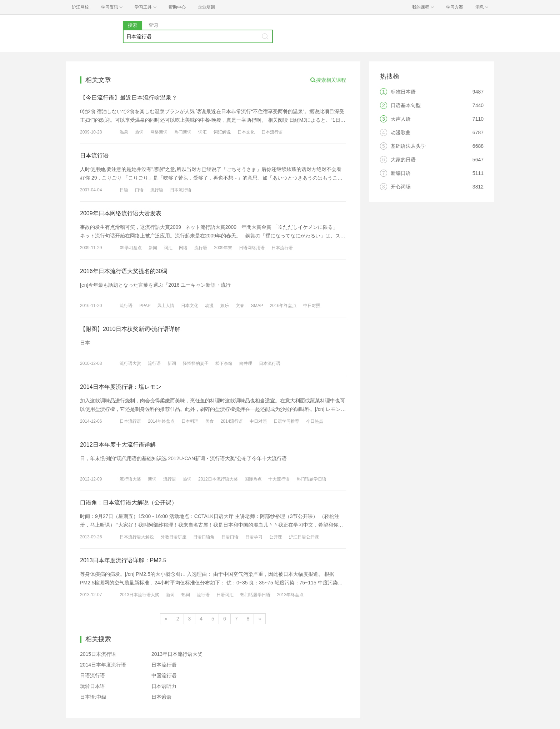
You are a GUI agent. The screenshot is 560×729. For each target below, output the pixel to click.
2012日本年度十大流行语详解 (118, 445)
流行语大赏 (130, 363)
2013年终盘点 (290, 595)
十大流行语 (279, 479)
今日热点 (315, 421)
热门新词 (183, 132)
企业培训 (206, 7)
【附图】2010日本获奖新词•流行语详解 (130, 329)
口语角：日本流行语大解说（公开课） (129, 502)
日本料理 (190, 421)
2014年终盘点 (161, 421)
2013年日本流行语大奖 (177, 654)
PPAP (145, 306)
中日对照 (312, 306)
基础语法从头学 (408, 146)
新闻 (153, 248)
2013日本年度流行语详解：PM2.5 (123, 560)
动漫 (209, 306)
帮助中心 (177, 7)
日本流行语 (272, 132)
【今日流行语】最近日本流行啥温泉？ (129, 98)
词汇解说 (222, 132)
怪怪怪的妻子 (196, 363)
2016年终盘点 (283, 306)
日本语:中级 (93, 697)
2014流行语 (232, 421)
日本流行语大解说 (137, 537)
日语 (124, 190)
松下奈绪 (224, 363)
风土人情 (166, 306)
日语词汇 (225, 595)
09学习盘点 (131, 248)
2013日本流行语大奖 (139, 595)
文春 (240, 306)
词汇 (202, 132)
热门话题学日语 (311, 479)
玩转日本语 (92, 686)
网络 (183, 248)
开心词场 (401, 187)
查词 (153, 25)
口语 (139, 190)
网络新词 (159, 132)
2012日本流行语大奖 (218, 479)
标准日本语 (403, 92)
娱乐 (225, 306)
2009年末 (223, 248)
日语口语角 (204, 537)
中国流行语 (164, 675)
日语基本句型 (406, 105)
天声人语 (401, 119)
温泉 (124, 132)
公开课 (276, 537)
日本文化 (246, 132)
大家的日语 (403, 160)
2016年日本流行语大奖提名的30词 (124, 271)
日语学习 (254, 537)
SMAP (257, 306)
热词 (139, 132)
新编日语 (401, 173)
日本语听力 (164, 686)
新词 (172, 363)
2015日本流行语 (98, 654)
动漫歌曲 (401, 132)
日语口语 (230, 537)
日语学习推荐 (286, 421)
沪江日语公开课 (304, 537)
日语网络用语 (252, 248)
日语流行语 (92, 675)
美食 (210, 421)
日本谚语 (161, 697)
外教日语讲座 (174, 537)
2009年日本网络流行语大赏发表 (121, 213)
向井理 (246, 363)
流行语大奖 (130, 479)
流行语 (157, 190)
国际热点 (253, 479)
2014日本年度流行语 (103, 665)
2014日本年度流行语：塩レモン (121, 387)
